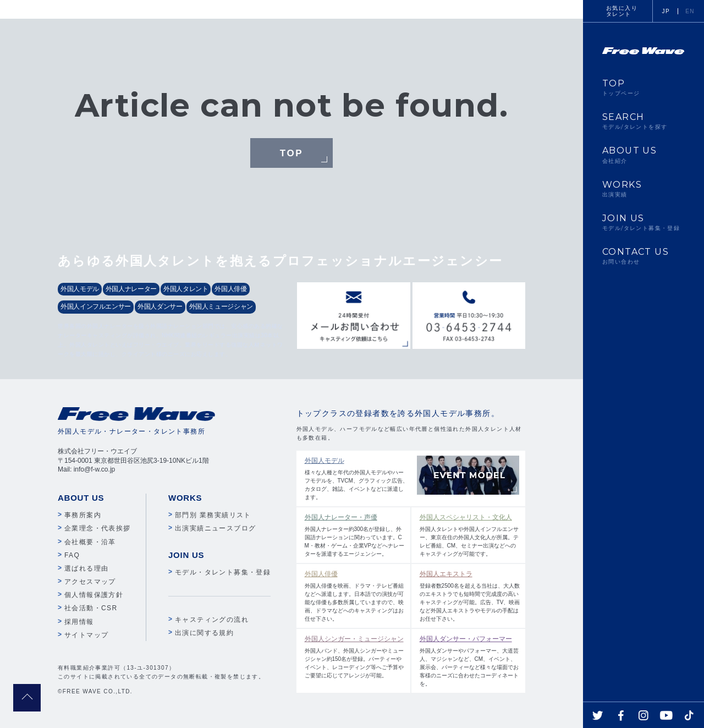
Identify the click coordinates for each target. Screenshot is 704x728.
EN (690, 11)
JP (666, 11)
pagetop (27, 698)
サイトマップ (86, 635)
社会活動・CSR (91, 608)
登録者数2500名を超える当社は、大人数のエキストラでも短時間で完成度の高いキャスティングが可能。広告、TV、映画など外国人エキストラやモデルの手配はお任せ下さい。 (470, 595)
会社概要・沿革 (90, 542)
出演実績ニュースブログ (215, 528)
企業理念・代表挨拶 (98, 528)
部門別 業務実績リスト (213, 515)
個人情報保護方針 (94, 595)
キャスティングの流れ (212, 620)
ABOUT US (643, 155)
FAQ (72, 555)
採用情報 (79, 622)
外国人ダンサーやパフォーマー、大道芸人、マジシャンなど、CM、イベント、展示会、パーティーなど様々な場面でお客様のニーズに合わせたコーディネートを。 (470, 660)
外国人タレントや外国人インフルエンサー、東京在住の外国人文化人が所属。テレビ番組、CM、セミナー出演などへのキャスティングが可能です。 (470, 535)
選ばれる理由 (86, 568)
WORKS (643, 189)
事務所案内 (83, 515)
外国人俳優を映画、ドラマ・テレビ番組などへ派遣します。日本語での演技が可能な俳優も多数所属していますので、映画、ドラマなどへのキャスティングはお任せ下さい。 (355, 595)
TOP (291, 154)
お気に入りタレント (622, 11)
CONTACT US (643, 256)
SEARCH (643, 121)
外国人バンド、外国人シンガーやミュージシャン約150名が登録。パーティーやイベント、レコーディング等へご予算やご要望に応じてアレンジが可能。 (355, 656)
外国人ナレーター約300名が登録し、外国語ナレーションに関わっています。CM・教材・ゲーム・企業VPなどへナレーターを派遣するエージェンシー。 (355, 535)
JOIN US (643, 222)
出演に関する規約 (204, 633)
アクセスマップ (90, 582)
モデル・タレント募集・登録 (223, 572)
